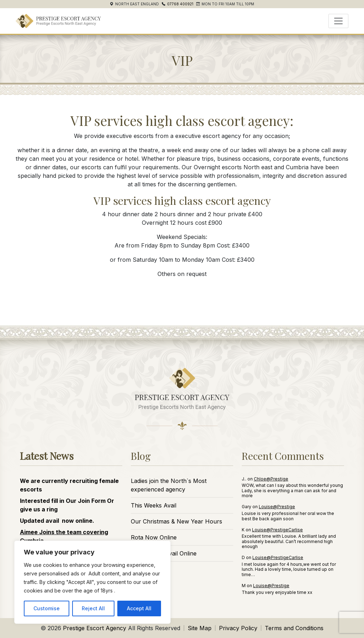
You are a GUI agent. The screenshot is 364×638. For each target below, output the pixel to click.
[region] (92, 582)
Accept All (139, 608)
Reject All (93, 608)
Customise (47, 608)
